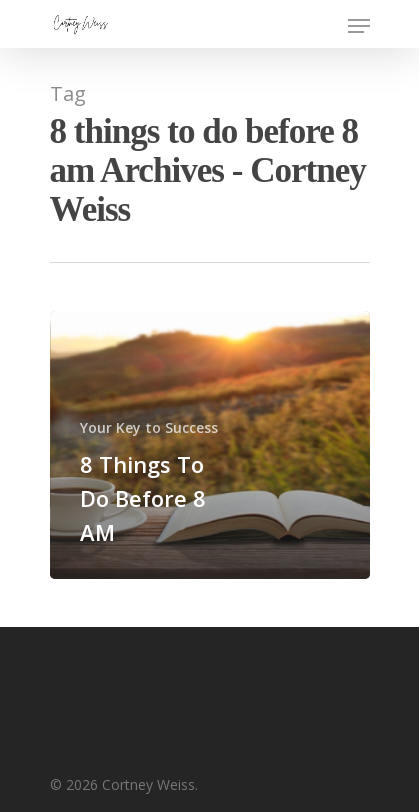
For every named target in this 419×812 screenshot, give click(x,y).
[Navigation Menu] (359, 26)
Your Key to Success (149, 427)
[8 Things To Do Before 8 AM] (210, 445)
